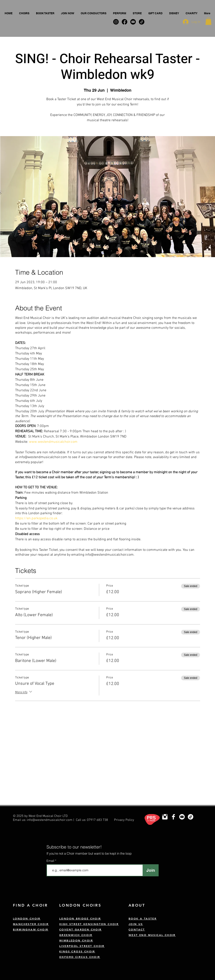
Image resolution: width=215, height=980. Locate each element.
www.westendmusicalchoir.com (53, 442)
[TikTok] (191, 817)
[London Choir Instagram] (165, 817)
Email (51, 861)
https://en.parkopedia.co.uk (36, 518)
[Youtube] (182, 817)
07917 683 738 (97, 820)
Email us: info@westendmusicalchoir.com (43, 820)
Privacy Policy (124, 820)
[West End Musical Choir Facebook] (173, 817)
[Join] (151, 870)
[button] (24, 13)
